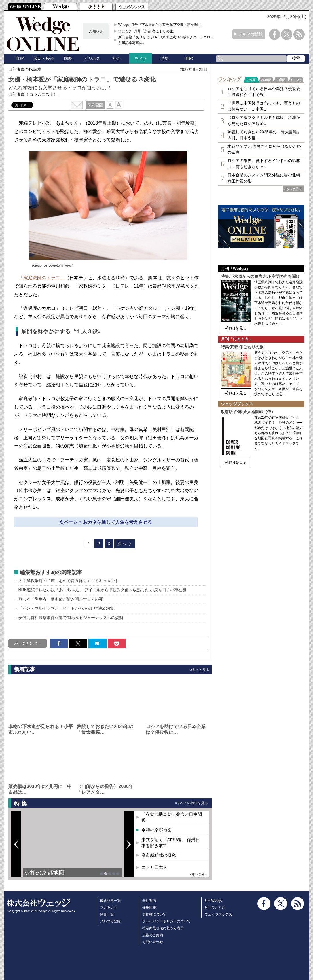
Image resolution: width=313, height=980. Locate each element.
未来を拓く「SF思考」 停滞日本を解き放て (171, 843)
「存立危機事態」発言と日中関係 (172, 817)
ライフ (141, 59)
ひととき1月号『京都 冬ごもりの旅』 (147, 31)
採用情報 (149, 907)
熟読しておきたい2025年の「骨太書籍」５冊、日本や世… (264, 135)
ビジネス (92, 58)
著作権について (154, 914)
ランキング (109, 907)
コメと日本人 (154, 867)
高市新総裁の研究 (159, 855)
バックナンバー (27, 643)
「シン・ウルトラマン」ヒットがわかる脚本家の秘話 (67, 608)
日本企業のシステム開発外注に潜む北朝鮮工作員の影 (264, 178)
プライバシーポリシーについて (166, 921)
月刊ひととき (215, 907)
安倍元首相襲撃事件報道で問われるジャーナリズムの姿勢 (71, 618)
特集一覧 (107, 914)
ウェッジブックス (218, 914)
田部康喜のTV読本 (25, 69)
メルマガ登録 (251, 34)
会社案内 (149, 901)
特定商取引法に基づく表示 (163, 928)
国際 (68, 58)
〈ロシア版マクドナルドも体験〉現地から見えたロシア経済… (264, 120)
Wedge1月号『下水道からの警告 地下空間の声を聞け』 (162, 25)
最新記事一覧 (110, 901)
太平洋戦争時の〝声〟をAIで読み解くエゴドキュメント (69, 581)
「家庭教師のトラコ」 (42, 278)
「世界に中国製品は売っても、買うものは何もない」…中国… (264, 106)
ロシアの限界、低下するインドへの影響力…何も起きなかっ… (264, 164)
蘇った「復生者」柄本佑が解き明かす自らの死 (61, 599)
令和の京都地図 (44, 873)
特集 (165, 58)
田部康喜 (33, 94)
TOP (20, 58)
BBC (189, 58)
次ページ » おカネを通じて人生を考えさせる (106, 522)
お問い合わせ (153, 942)
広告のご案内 (153, 935)
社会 (116, 58)
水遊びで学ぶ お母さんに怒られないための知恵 (264, 149)
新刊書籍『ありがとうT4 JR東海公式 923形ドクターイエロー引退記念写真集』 (166, 40)
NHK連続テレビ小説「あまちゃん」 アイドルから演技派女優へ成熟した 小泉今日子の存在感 (102, 590)
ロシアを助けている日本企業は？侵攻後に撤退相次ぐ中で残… (264, 92)
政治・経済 (44, 58)
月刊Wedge (213, 901)
